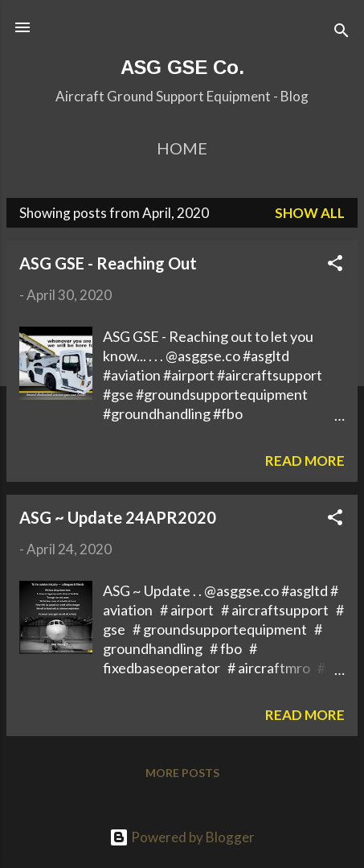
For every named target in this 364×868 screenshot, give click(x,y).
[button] (335, 265)
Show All (310, 213)
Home (182, 148)
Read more (305, 461)
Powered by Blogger (182, 837)
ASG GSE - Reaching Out (108, 263)
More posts (182, 773)
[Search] (342, 33)
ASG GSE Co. (182, 67)
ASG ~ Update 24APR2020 (118, 517)
